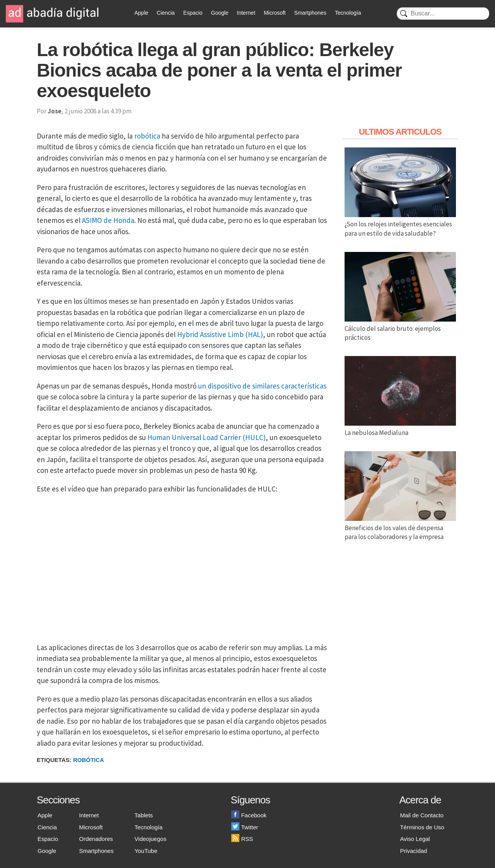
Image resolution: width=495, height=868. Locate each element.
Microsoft (275, 13)
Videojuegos (150, 839)
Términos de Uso (422, 827)
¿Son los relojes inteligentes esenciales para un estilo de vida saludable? (400, 224)
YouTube (146, 851)
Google (220, 13)
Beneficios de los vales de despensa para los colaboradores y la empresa (400, 528)
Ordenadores (96, 839)
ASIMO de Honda (108, 220)
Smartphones (310, 13)
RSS (242, 839)
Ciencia (166, 13)
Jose (55, 111)
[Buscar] (443, 14)
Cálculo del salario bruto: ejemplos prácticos (400, 329)
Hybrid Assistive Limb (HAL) (220, 334)
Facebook (249, 815)
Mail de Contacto (422, 815)
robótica (147, 136)
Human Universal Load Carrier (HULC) (207, 437)
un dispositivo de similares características (262, 386)
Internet (246, 13)
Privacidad (413, 851)
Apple (142, 13)
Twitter (245, 827)
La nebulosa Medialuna (400, 428)
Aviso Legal (415, 839)
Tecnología (348, 13)
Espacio (193, 13)
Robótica (89, 760)
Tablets (144, 815)
